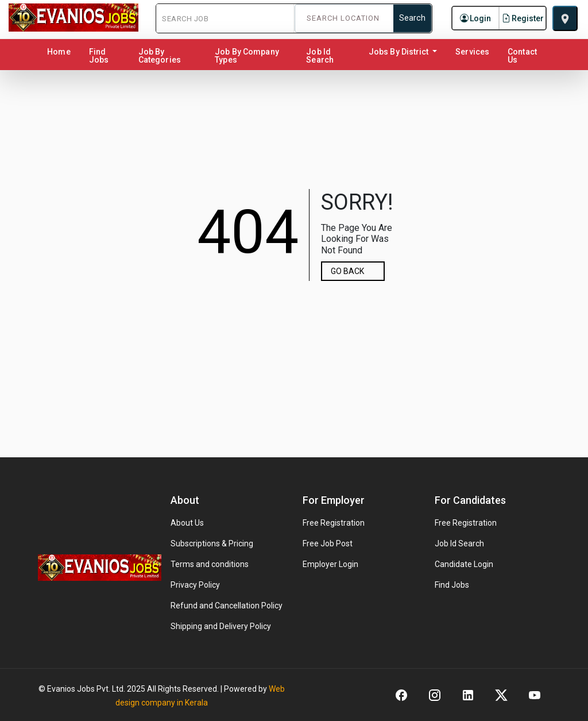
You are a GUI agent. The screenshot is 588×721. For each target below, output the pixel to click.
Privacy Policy (195, 585)
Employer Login (330, 564)
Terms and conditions (210, 564)
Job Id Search (320, 56)
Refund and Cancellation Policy (227, 606)
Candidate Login (464, 564)
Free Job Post (328, 543)
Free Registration (334, 523)
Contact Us (522, 56)
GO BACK (347, 271)
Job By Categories (160, 56)
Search (412, 18)
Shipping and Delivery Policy (221, 626)
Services (472, 52)
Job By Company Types (247, 56)
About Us (187, 523)
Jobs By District (400, 52)
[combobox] (345, 18)
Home (61, 51)
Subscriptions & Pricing (212, 543)
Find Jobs (99, 56)
